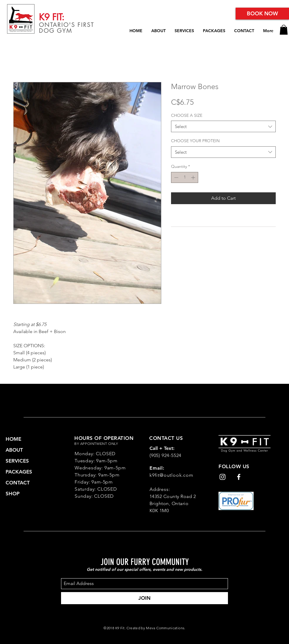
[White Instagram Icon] (223, 477)
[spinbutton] (185, 177)
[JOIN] (144, 598)
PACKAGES (19, 472)
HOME (13, 439)
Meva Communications (165, 628)
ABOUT (14, 450)
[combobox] (223, 126)
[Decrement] (176, 177)
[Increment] (194, 177)
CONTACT (18, 483)
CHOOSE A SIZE (187, 115)
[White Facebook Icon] (239, 477)
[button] (284, 30)
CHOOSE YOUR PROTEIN (195, 141)
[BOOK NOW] (262, 14)
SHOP (13, 494)
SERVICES (17, 461)
